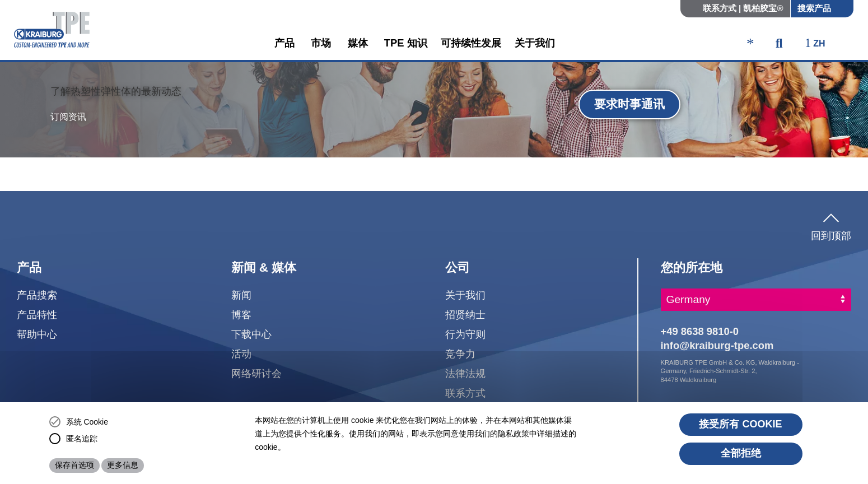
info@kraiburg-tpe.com (717, 345)
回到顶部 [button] (831, 225)
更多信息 (123, 465)
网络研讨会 (256, 373)
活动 (241, 354)
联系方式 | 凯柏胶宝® (743, 8)
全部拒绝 (741, 453)
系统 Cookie (87, 422)
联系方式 (465, 393)
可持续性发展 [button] (471, 43)
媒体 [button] (359, 43)
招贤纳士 (465, 315)
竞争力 (460, 354)
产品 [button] (286, 43)
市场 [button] (322, 43)
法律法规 (465, 373)
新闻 (241, 295)
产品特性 (37, 315)
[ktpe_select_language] (820, 44)
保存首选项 (74, 465)
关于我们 (465, 295)
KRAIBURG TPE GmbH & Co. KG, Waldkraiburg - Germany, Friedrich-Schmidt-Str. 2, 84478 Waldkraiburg (730, 371)
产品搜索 (37, 295)
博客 (241, 315)
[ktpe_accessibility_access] (750, 45)
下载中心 (251, 334)
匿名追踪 (82, 439)
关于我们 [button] (535, 43)
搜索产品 (814, 8)
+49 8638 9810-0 (700, 331)
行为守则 (465, 334)
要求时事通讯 (629, 104)
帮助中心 (37, 334)
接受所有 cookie (740, 424)
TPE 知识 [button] (406, 43)
